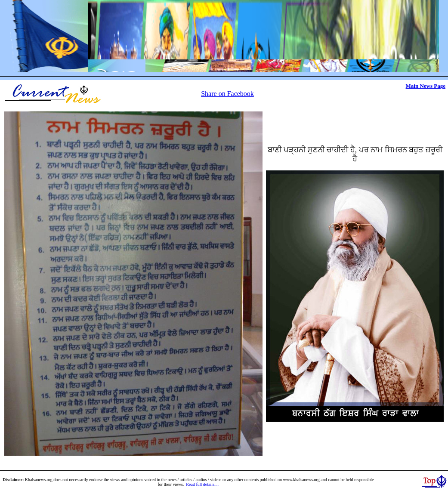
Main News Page (426, 86)
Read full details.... (202, 484)
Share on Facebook (227, 94)
